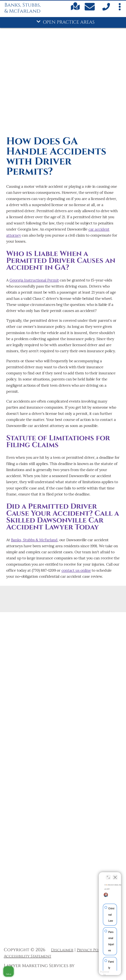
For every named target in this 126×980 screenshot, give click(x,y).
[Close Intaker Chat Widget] (115, 875)
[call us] (105, 10)
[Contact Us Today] (90, 8)
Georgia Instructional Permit (34, 280)
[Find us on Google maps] (75, 9)
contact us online (76, 570)
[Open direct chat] (108, 875)
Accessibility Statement (27, 956)
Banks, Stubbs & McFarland (34, 540)
